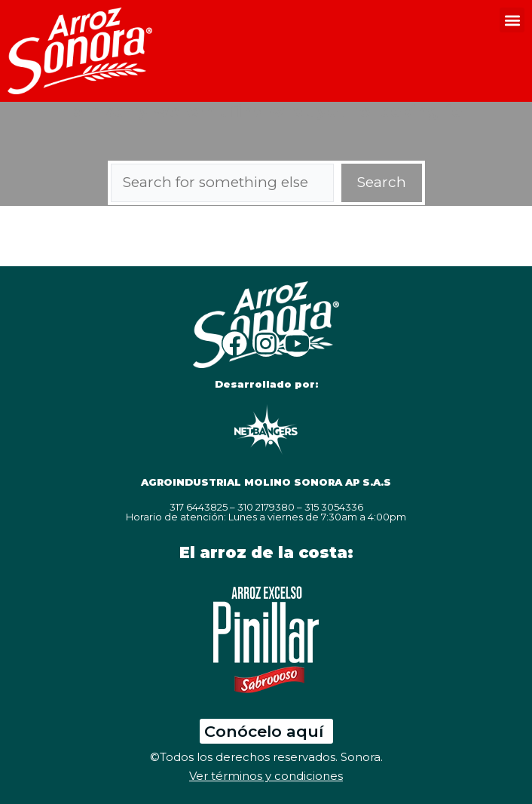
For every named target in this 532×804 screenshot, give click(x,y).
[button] (512, 20)
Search (382, 182)
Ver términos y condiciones (266, 776)
